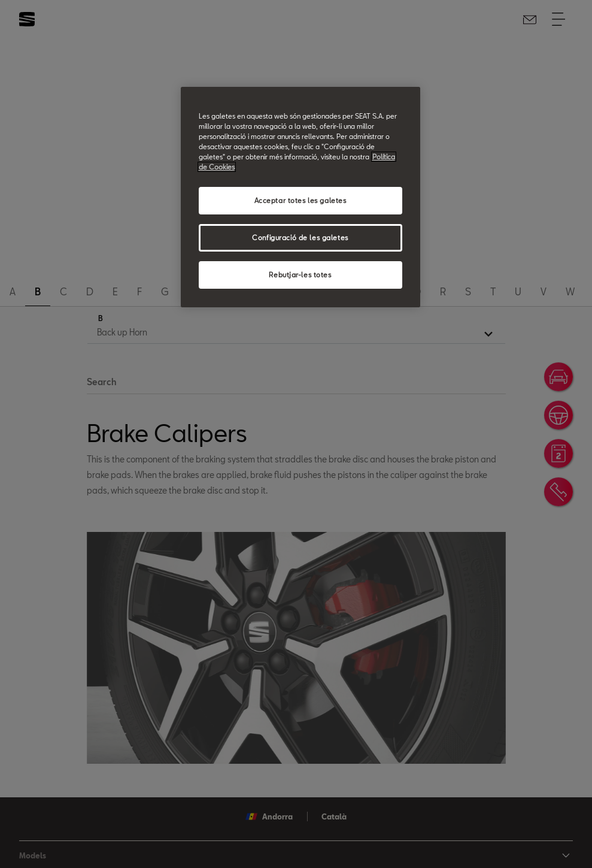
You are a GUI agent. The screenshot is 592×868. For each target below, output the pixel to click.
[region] (300, 197)
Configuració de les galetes (300, 238)
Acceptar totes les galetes (300, 200)
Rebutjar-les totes (300, 275)
